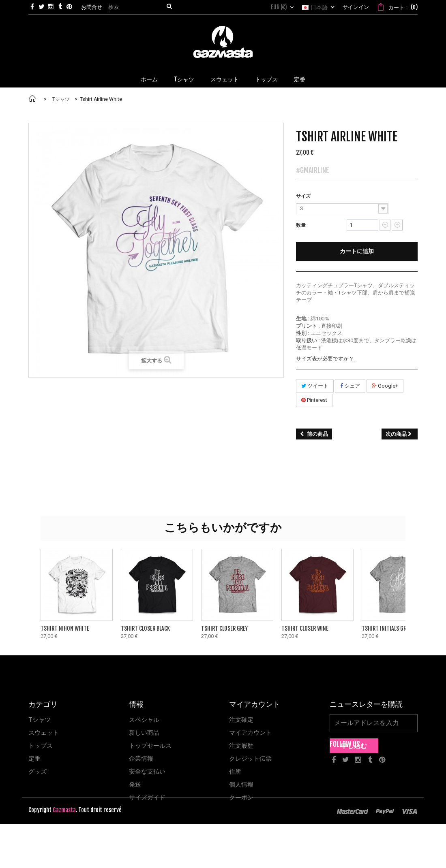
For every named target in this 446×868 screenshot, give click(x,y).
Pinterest (314, 400)
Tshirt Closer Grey (224, 629)
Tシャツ (40, 720)
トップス (41, 746)
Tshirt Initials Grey (386, 629)
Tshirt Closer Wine (305, 629)
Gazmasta (64, 854)
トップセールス (150, 746)
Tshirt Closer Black (145, 629)
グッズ (38, 772)
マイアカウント (250, 733)
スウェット (44, 733)
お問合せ (92, 7)
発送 (135, 785)
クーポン (241, 798)
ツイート (315, 386)
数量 (301, 225)
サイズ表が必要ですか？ (325, 359)
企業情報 (141, 759)
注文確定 (241, 720)
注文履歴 (241, 746)
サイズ (304, 196)
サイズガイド (147, 798)
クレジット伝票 (250, 759)
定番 (34, 759)
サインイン (356, 7)
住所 (235, 772)
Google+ (385, 386)
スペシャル (144, 720)
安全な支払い (147, 772)
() (402, 7)
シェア (350, 386)
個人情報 (241, 785)
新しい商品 (144, 733)
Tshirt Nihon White (65, 629)
